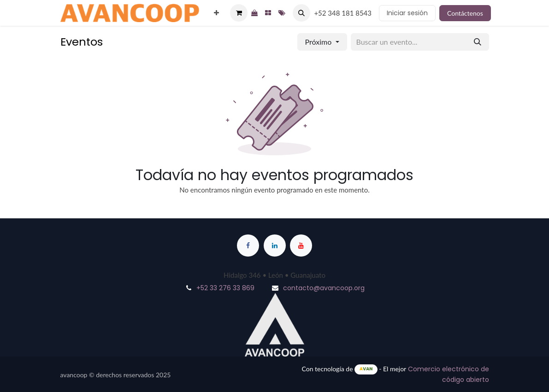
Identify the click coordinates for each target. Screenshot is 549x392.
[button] (301, 13)
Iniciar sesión (407, 13)
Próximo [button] (319, 42)
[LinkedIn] (275, 246)
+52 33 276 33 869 (225, 288)
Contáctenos (465, 13)
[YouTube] (301, 246)
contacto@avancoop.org (324, 288)
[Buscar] (478, 42)
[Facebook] (248, 246)
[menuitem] (216, 13)
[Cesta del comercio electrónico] (239, 13)
